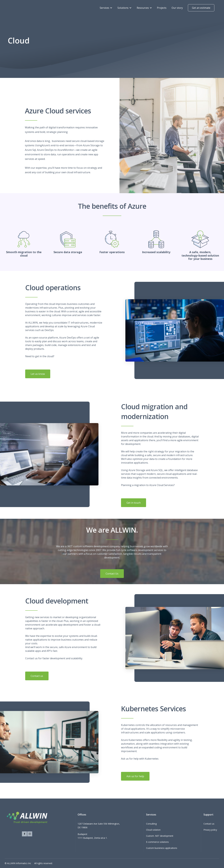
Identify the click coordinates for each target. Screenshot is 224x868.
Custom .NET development (160, 836)
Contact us (37, 677)
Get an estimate (201, 8)
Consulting (151, 824)
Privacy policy (210, 830)
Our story (177, 8)
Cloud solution (153, 830)
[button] (106, 8)
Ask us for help (135, 777)
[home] (22, 8)
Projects (162, 8)
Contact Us (112, 574)
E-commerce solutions (157, 842)
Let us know (38, 375)
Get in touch (134, 504)
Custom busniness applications (162, 848)
